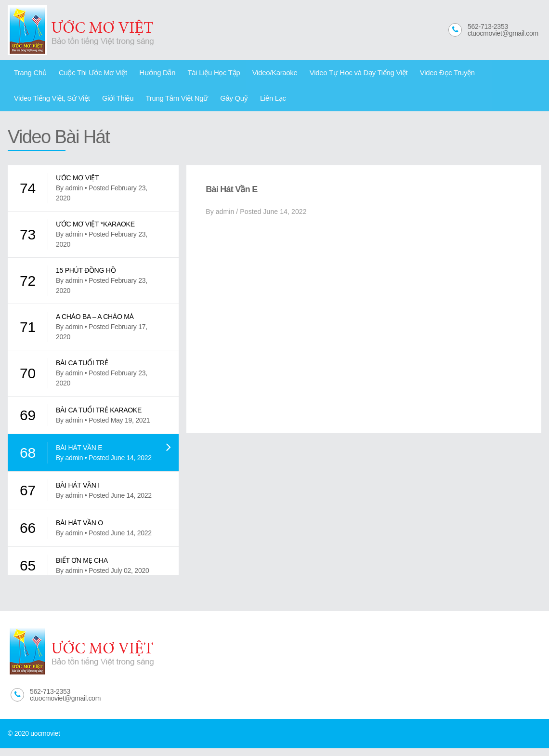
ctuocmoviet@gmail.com (503, 33)
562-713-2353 (488, 27)
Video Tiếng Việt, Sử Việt (481, 74)
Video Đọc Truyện (410, 74)
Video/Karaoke (251, 74)
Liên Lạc (168, 104)
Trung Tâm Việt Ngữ (81, 104)
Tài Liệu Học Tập (196, 74)
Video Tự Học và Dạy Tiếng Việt (328, 74)
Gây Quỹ (133, 104)
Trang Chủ (28, 74)
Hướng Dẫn (144, 74)
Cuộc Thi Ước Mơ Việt (85, 74)
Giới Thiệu (27, 104)
